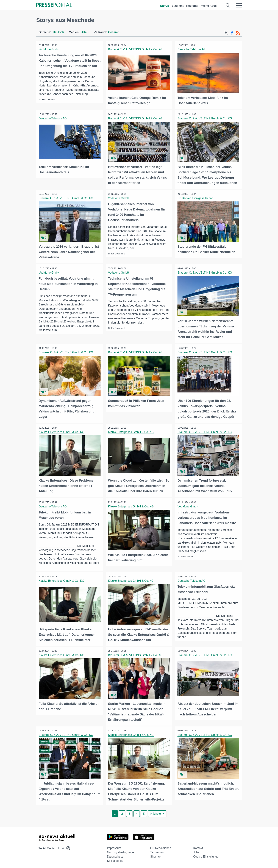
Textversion (157, 851)
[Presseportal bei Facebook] (57, 847)
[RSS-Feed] (238, 33)
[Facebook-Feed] (232, 33)
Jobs (196, 851)
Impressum (114, 847)
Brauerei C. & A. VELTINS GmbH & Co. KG (136, 49)
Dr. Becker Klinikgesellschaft (196, 198)
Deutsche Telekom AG (192, 49)
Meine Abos (209, 6)
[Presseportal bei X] (62, 847)
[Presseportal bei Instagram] (67, 846)
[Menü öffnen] (239, 5)
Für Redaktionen (161, 847)
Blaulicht (178, 6)
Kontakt (198, 847)
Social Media (115, 859)
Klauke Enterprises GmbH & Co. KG (62, 431)
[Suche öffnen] (228, 5)
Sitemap (155, 855)
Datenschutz (115, 855)
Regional (192, 6)
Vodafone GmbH (49, 49)
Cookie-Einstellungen (207, 855)
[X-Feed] (226, 33)
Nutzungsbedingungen (121, 851)
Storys (165, 6)
